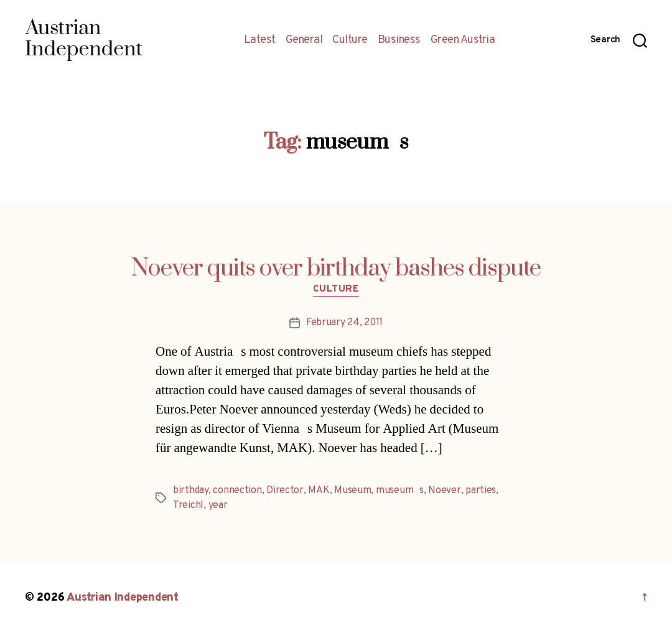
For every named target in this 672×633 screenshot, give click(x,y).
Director (285, 491)
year (218, 506)
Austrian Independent (123, 598)
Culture (350, 40)
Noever (444, 491)
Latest (260, 40)
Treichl (188, 506)
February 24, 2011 (344, 323)
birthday (191, 491)
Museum (352, 491)
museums (400, 491)
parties (481, 491)
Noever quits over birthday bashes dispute (336, 269)
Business (399, 40)
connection (237, 491)
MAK (319, 491)
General (304, 40)
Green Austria (463, 40)
